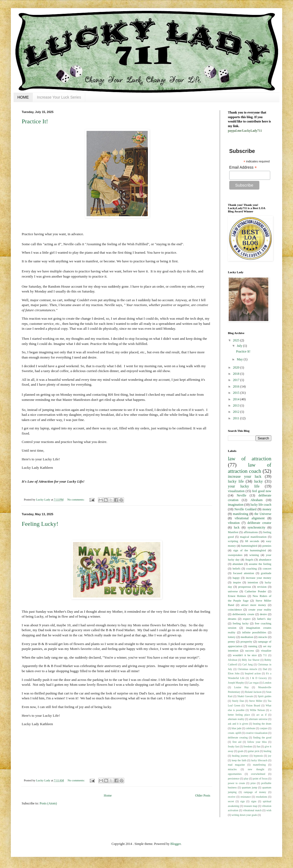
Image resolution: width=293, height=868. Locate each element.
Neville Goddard (245, 509)
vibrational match (252, 810)
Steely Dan (238, 701)
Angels (249, 559)
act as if (262, 715)
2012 (237, 412)
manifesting (241, 514)
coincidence (235, 609)
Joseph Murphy (236, 683)
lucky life (236, 481)
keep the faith (239, 760)
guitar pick (254, 751)
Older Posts (203, 795)
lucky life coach (261, 505)
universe (233, 591)
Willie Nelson (257, 710)
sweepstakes (235, 555)
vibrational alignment (250, 518)
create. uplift (235, 733)
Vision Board (253, 705)
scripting (233, 541)
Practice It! (35, 121)
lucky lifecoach (259, 760)
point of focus (260, 779)
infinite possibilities (254, 632)
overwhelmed (258, 774)
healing (267, 751)
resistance (246, 797)
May (240, 359)
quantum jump (249, 787)
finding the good (262, 738)
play (246, 779)
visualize (266, 650)
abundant (238, 564)
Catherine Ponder (255, 591)
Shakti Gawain (245, 696)
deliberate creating (238, 738)
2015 (237, 393)
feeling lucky (241, 623)
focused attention (244, 573)
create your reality (260, 609)
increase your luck (245, 476)
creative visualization (257, 733)
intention (253, 582)
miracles (232, 769)
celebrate (251, 728)
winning (254, 555)
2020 (237, 367)
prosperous (245, 587)
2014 (237, 399)
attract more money (254, 605)
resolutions (262, 797)
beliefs (236, 568)
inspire (237, 582)
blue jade (236, 728)
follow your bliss (257, 742)
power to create (236, 783)
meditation (247, 637)
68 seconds (252, 541)
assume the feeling (260, 564)
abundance (265, 559)
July (240, 346)
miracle (263, 637)
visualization (236, 491)
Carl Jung (247, 664)
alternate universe (258, 719)
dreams (232, 619)
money (267, 509)
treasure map (251, 806)
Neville (241, 495)
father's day (264, 619)
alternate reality (236, 719)
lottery (232, 637)
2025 (237, 340)
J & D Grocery (258, 678)
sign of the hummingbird (250, 550)
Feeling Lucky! (40, 524)
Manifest (233, 532)
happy (236, 578)
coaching (252, 568)
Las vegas (254, 683)
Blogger (176, 844)
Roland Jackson (253, 692)
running (253, 646)
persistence (234, 779)
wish (269, 810)
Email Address (243, 167)
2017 (237, 380)
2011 (237, 418)
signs (254, 801)
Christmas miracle (247, 669)
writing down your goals (244, 815)
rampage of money (255, 792)
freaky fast (233, 746)
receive (232, 797)
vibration (234, 523)
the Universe (263, 514)
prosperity (246, 641)
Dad (265, 669)
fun (258, 746)
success (250, 650)
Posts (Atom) (48, 803)
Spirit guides (265, 696)
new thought (256, 769)
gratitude (266, 573)
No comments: (76, 499)
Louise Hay (241, 687)
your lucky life (244, 486)
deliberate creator (259, 523)
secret (231, 801)
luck (237, 527)
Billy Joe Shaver (251, 660)
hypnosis (258, 756)
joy (270, 756)
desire (263, 614)
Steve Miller (256, 701)
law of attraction (250, 459)
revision (262, 587)
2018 (237, 374)
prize (253, 783)
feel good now (262, 491)
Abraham (257, 500)
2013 (237, 405)
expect (247, 619)
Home (108, 795)
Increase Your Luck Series (59, 97)
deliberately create (243, 614)
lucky (259, 481)
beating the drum (262, 724)
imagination (236, 505)
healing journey (240, 756)
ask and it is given (238, 724)
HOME (23, 97)
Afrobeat (233, 660)
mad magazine (236, 765)
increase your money (259, 578)
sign (243, 801)
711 (265, 655)
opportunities (235, 774)
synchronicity (257, 527)
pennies (267, 546)
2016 (237, 386)
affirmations (251, 532)
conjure (264, 728)
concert (267, 568)
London (267, 683)
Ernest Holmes (237, 596)
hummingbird (249, 546)
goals (241, 751)
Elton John (234, 673)
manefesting (259, 765)
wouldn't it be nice (245, 655)
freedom (248, 746)
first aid (237, 742)
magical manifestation (253, 537)
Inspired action (253, 673)
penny (231, 641)
